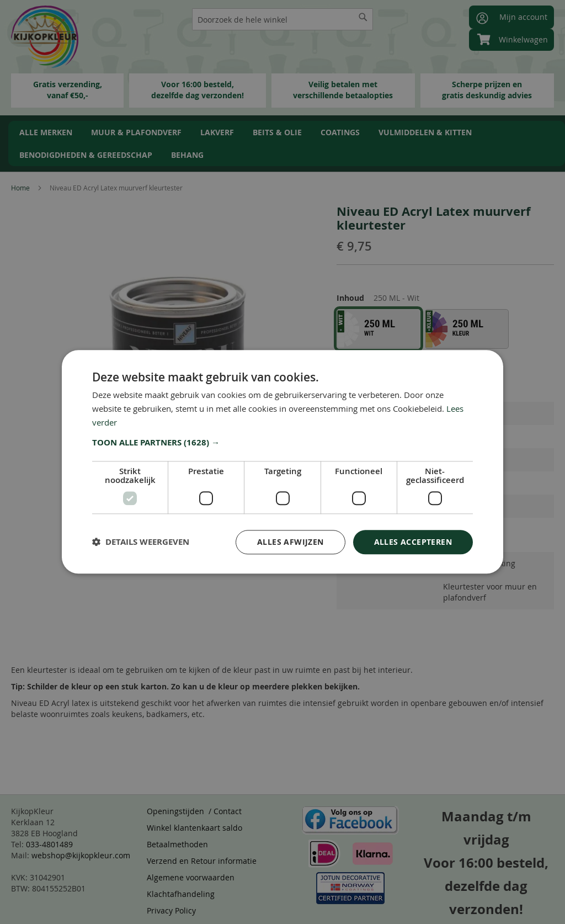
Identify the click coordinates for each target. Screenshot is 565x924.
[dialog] (282, 462)
